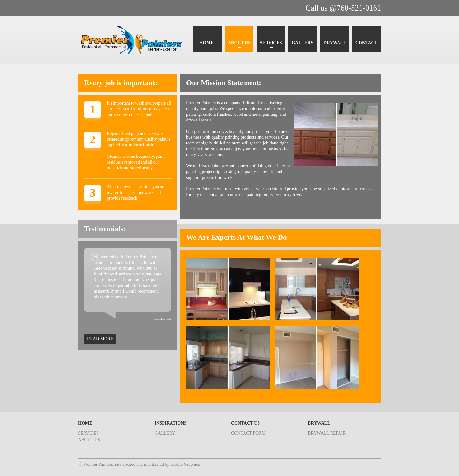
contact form (248, 433)
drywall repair (327, 433)
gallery (165, 433)
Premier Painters (134, 40)
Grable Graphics (185, 464)
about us (89, 440)
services (88, 433)
